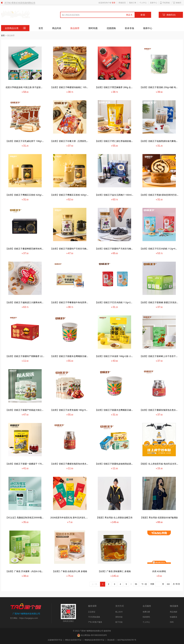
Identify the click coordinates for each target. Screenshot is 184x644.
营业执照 (110, 640)
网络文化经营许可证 (73, 640)
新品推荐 (75, 28)
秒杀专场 (129, 28)
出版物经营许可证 (55, 640)
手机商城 (166, 3)
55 (136, 584)
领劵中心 (148, 28)
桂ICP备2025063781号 (126, 640)
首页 (41, 28)
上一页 (94, 584)
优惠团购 (111, 28)
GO (168, 584)
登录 (114, 3)
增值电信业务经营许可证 (93, 640)
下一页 (144, 584)
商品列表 (57, 28)
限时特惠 (93, 28)
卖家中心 (154, 3)
